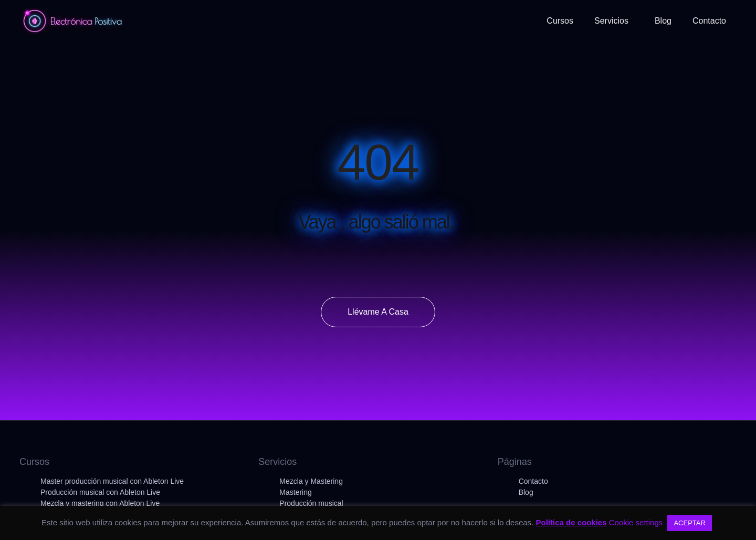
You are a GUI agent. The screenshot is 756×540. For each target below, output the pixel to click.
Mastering (295, 492)
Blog (526, 492)
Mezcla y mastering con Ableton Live (100, 503)
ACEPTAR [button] (689, 523)
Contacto (533, 481)
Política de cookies (571, 522)
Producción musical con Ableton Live (100, 492)
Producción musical (311, 503)
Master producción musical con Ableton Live (112, 481)
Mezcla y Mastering (311, 481)
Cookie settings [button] (636, 522)
